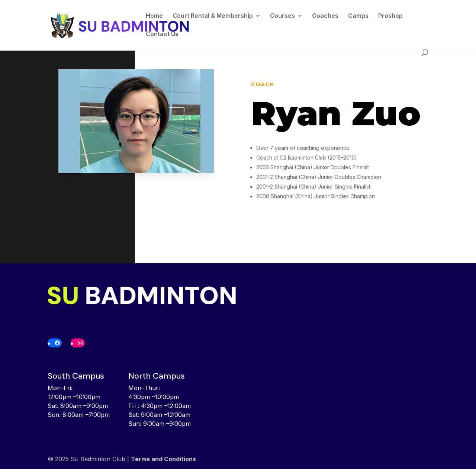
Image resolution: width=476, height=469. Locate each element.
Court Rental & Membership (213, 16)
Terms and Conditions (163, 459)
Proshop (390, 16)
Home (154, 16)
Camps (358, 16)
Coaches (325, 16)
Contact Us (162, 34)
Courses (282, 16)
